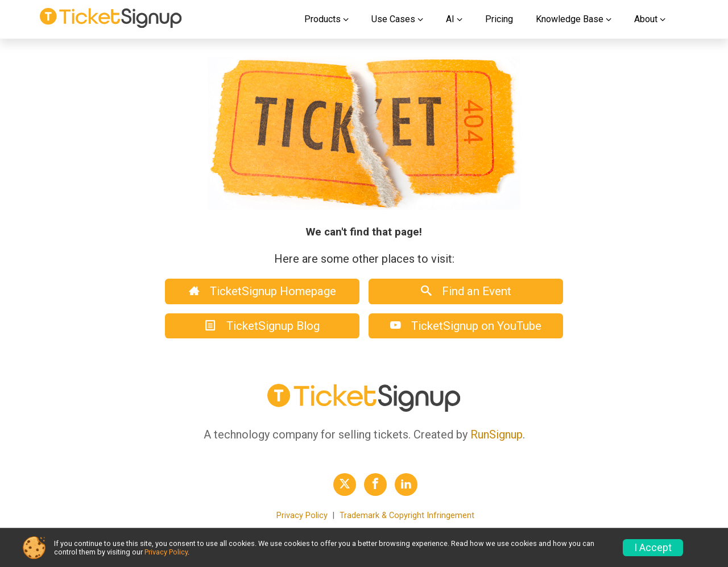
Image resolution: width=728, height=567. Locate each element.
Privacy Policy (302, 516)
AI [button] (450, 19)
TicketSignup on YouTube (466, 326)
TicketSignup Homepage (262, 291)
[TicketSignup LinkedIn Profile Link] (406, 485)
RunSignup (497, 434)
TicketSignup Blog (262, 326)
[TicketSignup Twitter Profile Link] (345, 485)
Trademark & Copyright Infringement (407, 516)
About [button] (646, 19)
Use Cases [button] (393, 19)
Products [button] (322, 19)
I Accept (653, 548)
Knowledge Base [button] (570, 19)
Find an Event (466, 291)
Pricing (499, 19)
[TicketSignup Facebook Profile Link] (375, 485)
